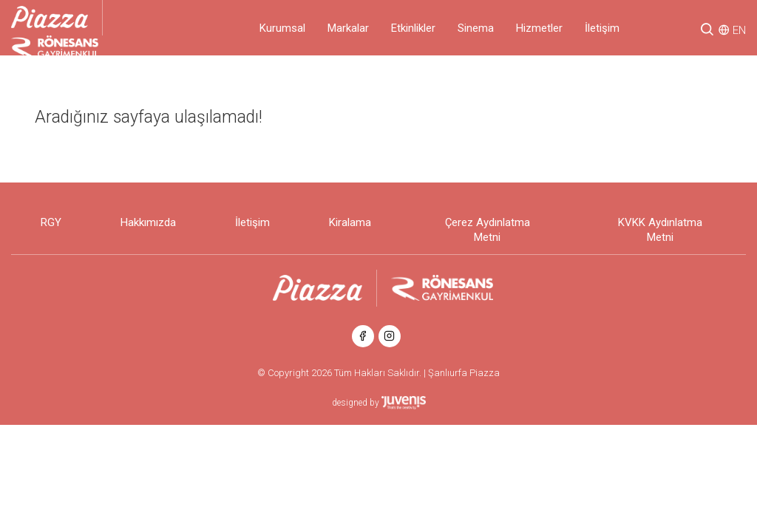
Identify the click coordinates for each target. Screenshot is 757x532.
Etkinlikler (413, 28)
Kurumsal (282, 28)
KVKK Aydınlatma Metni (660, 230)
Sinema (476, 28)
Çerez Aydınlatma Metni (488, 230)
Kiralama (350, 222)
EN (739, 30)
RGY (51, 222)
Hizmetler (539, 28)
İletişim (602, 28)
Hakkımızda (148, 222)
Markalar (348, 28)
